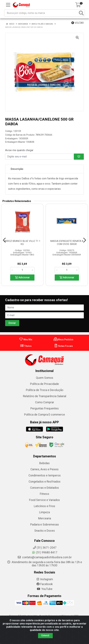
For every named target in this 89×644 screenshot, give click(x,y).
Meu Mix (26, 340)
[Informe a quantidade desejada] (22, 270)
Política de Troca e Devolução (45, 390)
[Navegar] (4, 240)
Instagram (44, 579)
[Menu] (8, 5)
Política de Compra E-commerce (44, 415)
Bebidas (44, 463)
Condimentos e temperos (45, 475)
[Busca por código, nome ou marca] (41, 13)
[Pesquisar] (81, 13)
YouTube (45, 589)
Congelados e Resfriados (45, 482)
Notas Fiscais (63, 346)
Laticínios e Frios (44, 506)
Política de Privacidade (44, 384)
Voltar (78, 23)
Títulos (26, 346)
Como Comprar (45, 402)
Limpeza (44, 512)
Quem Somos (45, 378)
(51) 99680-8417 (45, 552)
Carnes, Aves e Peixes (44, 469)
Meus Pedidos (63, 340)
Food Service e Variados (44, 500)
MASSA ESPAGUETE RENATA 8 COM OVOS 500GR (67, 243)
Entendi (45, 635)
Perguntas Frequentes (45, 408)
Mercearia (45, 518)
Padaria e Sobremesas (45, 525)
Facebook (44, 584)
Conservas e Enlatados (44, 488)
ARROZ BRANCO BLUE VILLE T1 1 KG (22, 243)
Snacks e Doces (45, 531)
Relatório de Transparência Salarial (45, 396)
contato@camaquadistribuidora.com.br (45, 557)
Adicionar (22, 277)
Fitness (44, 494)
